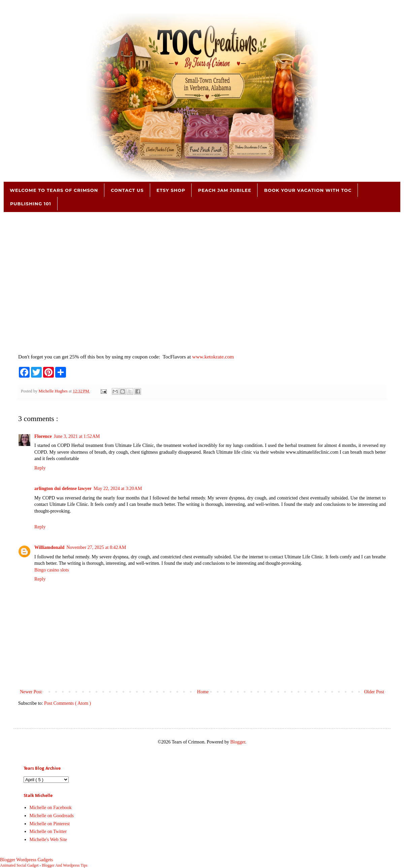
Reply (40, 468)
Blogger (238, 742)
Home (203, 692)
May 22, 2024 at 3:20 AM (118, 489)
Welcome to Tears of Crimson (54, 190)
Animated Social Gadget (19, 865)
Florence (43, 436)
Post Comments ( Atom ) (68, 703)
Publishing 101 (31, 204)
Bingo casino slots (52, 570)
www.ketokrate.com (213, 357)
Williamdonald (49, 547)
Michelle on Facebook (51, 808)
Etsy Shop (171, 190)
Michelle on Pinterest (50, 824)
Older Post (374, 692)
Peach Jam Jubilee (225, 190)
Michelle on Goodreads (52, 816)
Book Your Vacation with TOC (308, 190)
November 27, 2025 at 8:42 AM (96, 547)
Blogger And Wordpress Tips (64, 865)
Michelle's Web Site (48, 840)
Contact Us (127, 190)
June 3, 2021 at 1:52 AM (77, 436)
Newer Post (31, 692)
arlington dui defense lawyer (63, 489)
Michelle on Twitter (48, 831)
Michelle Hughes (54, 391)
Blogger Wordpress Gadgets (26, 860)
